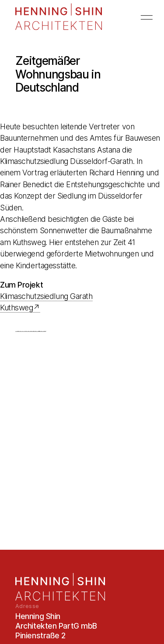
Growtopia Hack (34, 331)
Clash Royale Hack (37, 331)
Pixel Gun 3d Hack (32, 331)
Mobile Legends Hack (42, 331)
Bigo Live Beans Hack (19, 331)
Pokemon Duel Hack (27, 331)
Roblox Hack (16, 331)
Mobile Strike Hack (45, 331)
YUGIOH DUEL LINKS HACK (23, 331)
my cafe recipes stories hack (39, 331)
